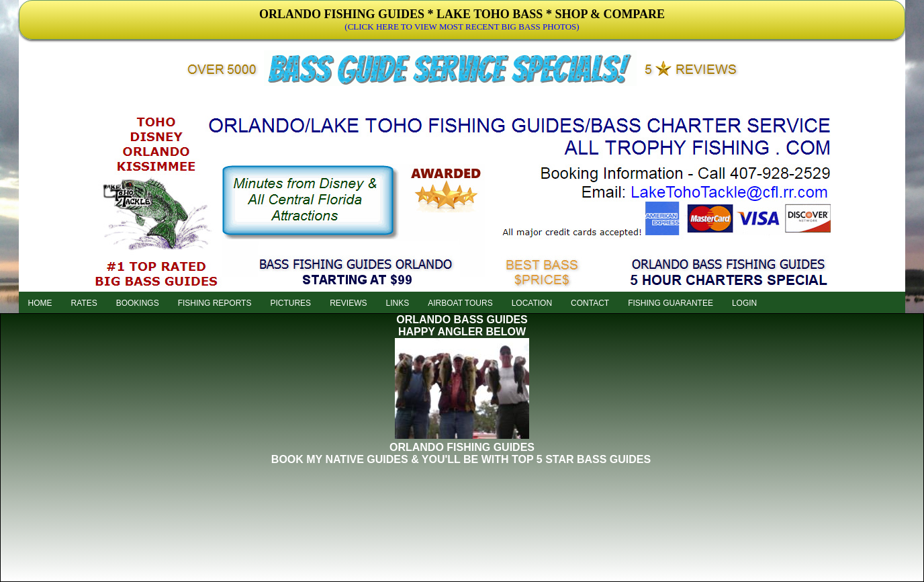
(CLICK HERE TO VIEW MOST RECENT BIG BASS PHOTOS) (462, 27)
